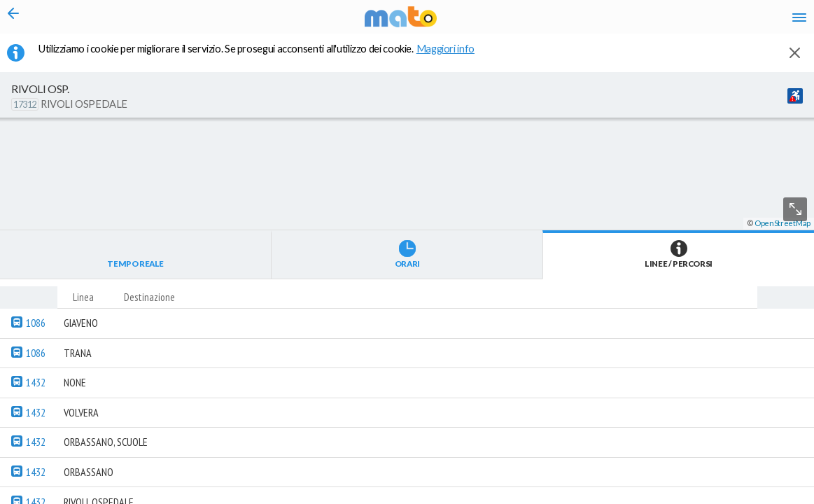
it (598, 21)
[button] (374, 463)
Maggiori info (453, 57)
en (624, 21)
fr (651, 21)
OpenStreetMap (783, 498)
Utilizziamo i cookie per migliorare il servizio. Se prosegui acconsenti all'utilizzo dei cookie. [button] (265, 57)
